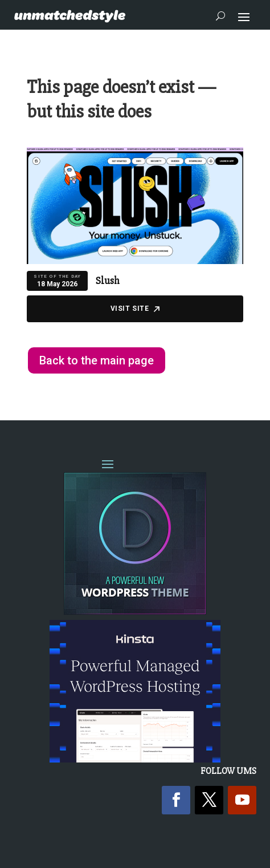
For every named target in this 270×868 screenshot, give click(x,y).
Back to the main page (97, 360)
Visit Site (135, 309)
